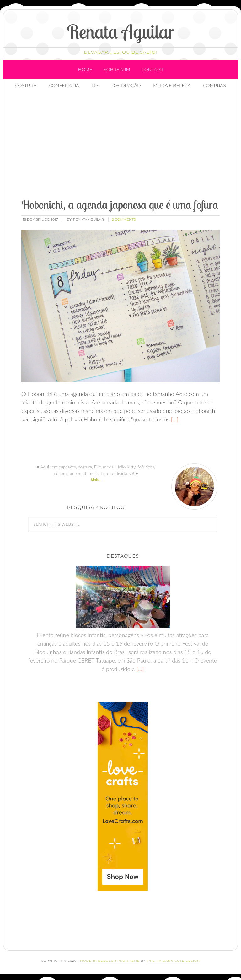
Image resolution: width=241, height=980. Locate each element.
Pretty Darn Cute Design (174, 961)
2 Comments (124, 219)
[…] (174, 419)
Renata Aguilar (121, 32)
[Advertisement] (129, 144)
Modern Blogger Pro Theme (110, 961)
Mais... (96, 480)
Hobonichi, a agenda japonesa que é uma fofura (120, 205)
